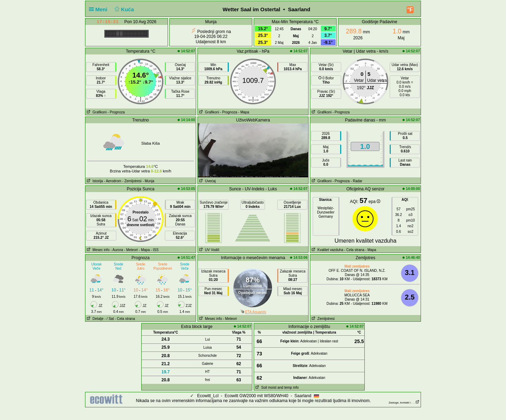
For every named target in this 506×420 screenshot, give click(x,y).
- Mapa (244, 112)
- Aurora (117, 250)
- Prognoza (116, 112)
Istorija (94, 181)
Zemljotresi (322, 319)
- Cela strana (354, 250)
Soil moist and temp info (276, 388)
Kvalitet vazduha (327, 250)
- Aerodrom (113, 181)
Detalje (94, 319)
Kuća (124, 9)
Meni (100, 9)
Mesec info (98, 250)
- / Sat (109, 319)
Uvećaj (207, 181)
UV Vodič (209, 250)
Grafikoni (96, 112)
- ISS (155, 250)
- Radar (356, 181)
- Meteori (131, 250)
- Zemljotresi (132, 181)
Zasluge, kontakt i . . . (404, 403)
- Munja (148, 181)
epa (374, 202)
